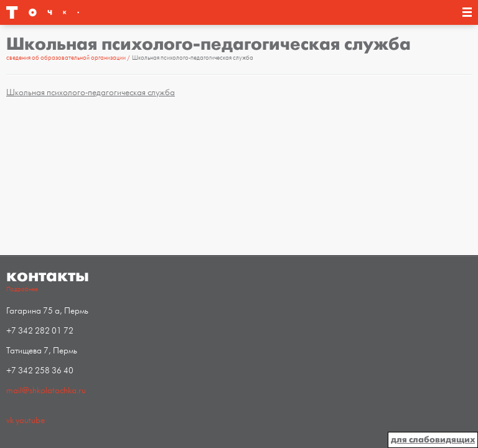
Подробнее (22, 289)
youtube (30, 420)
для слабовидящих (433, 440)
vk (10, 420)
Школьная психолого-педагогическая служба (91, 92)
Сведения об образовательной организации (67, 58)
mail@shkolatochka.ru (46, 390)
